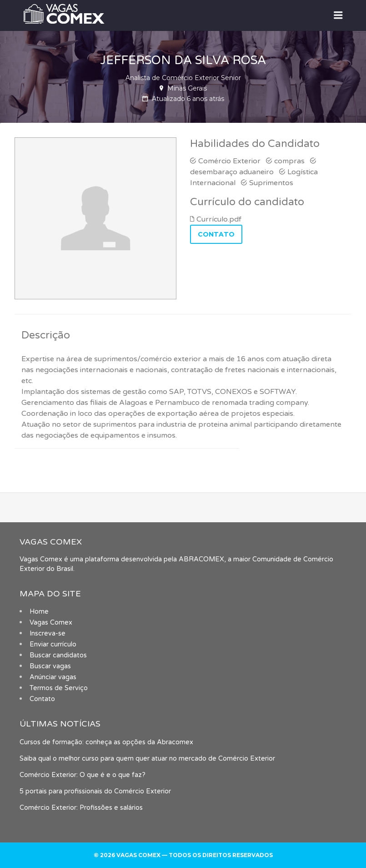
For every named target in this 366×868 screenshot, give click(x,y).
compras (289, 161)
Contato (42, 699)
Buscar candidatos (58, 655)
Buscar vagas (50, 666)
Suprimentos (271, 183)
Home (39, 612)
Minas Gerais (187, 88)
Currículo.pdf (219, 219)
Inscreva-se (48, 633)
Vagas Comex (51, 623)
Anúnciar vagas (53, 677)
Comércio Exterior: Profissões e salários (81, 808)
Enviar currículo (53, 644)
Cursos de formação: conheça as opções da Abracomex (106, 742)
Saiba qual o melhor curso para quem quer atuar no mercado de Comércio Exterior (147, 759)
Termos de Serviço (59, 688)
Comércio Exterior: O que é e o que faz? (83, 775)
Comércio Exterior (229, 161)
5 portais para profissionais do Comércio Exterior (95, 791)
